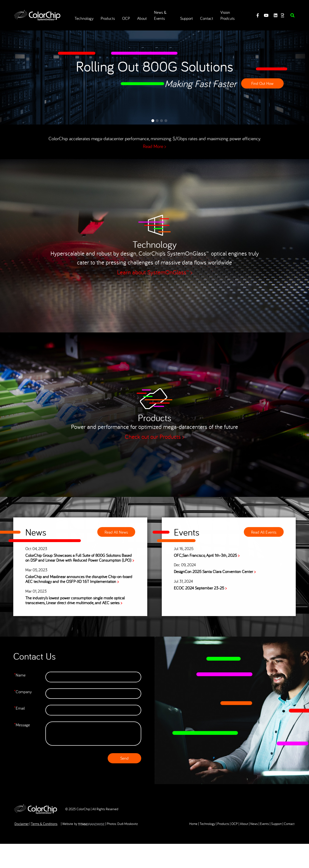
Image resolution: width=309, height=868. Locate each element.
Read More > (154, 146)
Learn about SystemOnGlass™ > (155, 273)
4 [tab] (166, 121)
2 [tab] (157, 121)
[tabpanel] (154, 74)
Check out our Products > (154, 437)
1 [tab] (153, 121)
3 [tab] (162, 121)
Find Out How (262, 83)
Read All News (116, 532)
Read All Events (264, 532)
